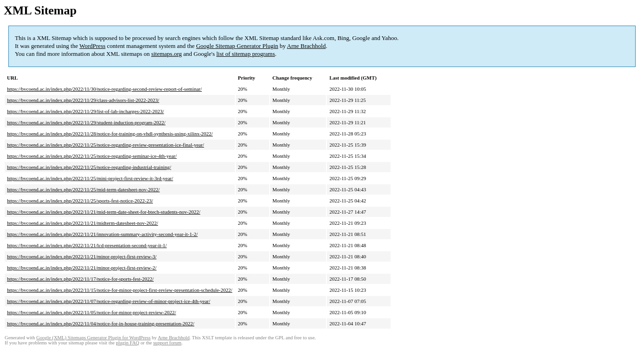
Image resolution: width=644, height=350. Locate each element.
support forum (167, 343)
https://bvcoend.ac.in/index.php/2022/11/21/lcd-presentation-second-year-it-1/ (87, 245)
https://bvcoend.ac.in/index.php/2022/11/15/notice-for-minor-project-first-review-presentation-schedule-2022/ (120, 290)
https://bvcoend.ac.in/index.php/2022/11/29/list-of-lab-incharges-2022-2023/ (86, 111)
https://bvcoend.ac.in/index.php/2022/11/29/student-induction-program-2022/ (86, 122)
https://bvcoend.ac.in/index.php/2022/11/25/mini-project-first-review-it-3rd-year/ (90, 178)
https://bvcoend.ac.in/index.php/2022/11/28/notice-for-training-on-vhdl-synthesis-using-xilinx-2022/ (110, 134)
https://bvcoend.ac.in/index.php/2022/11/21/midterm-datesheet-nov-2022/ (83, 223)
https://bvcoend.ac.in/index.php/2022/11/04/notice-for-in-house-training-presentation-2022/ (101, 323)
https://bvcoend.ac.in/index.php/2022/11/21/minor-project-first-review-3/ (82, 256)
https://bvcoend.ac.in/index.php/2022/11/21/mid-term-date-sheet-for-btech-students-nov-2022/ (104, 212)
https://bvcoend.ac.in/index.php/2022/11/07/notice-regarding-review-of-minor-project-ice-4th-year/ (109, 301)
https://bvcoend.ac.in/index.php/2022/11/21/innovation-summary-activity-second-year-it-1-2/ (102, 234)
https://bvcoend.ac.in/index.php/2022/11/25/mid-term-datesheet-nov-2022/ (83, 189)
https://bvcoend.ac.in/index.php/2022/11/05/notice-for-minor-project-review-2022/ (92, 312)
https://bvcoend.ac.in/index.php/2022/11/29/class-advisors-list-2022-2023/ (83, 100)
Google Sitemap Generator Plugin (237, 46)
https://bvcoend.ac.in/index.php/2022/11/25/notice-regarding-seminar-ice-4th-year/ (92, 156)
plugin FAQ (127, 343)
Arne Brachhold (306, 46)
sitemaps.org (166, 54)
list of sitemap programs (246, 54)
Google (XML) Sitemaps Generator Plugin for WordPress (93, 338)
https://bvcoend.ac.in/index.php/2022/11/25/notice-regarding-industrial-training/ (89, 167)
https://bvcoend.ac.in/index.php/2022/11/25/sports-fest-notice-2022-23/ (80, 201)
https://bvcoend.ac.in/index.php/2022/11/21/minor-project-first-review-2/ (82, 268)
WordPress (93, 46)
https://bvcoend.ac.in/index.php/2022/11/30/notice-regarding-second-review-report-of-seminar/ (104, 89)
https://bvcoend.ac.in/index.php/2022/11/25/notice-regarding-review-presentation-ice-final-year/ (106, 145)
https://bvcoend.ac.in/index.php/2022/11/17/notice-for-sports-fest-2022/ (80, 279)
